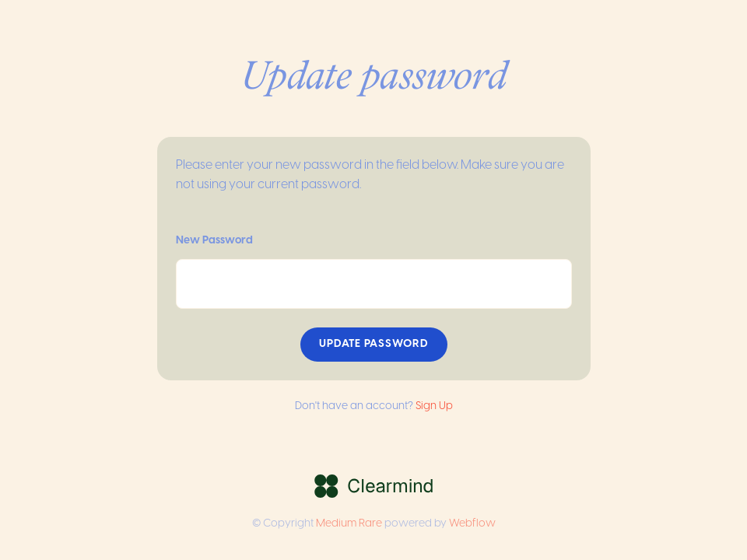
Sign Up (434, 406)
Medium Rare (349, 524)
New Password (214, 241)
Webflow (472, 524)
